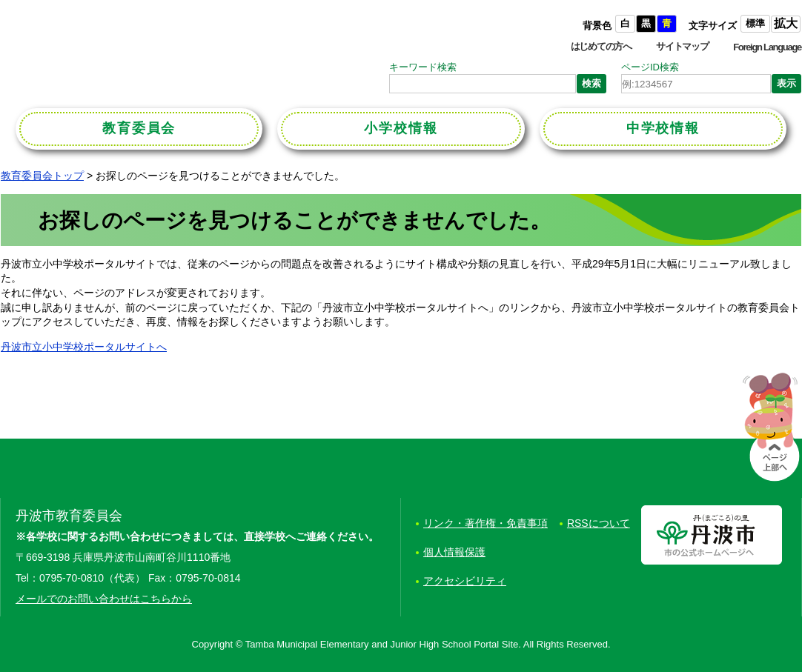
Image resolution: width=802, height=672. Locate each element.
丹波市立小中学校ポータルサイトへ (84, 347)
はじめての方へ (601, 46)
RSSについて (599, 523)
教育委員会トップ (42, 176)
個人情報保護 (454, 552)
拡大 (786, 23)
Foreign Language (767, 47)
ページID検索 (650, 67)
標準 (755, 23)
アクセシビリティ (465, 581)
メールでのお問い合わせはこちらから (104, 599)
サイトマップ (682, 46)
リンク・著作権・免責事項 (485, 523)
